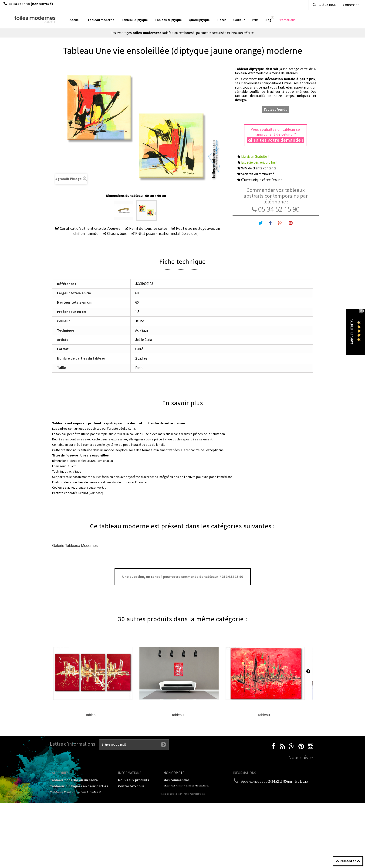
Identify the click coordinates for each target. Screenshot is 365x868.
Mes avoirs (172, 792)
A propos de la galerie (135, 819)
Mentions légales (132, 802)
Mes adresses (174, 798)
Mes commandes (176, 780)
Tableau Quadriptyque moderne (76, 798)
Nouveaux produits (133, 780)
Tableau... (93, 715)
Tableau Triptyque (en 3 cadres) (76, 792)
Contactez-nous (324, 5)
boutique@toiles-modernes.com (275, 790)
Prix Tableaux (61, 815)
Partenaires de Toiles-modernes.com (136, 827)
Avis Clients (352, 332)
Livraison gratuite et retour (135, 794)
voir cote (96, 493)
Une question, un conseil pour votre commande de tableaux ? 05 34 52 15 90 (183, 577)
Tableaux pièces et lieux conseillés (78, 833)
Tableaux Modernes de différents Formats (77, 806)
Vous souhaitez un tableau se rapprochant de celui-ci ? (276, 135)
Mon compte (174, 773)
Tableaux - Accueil (64, 839)
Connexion (351, 5)
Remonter (348, 861)
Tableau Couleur (63, 821)
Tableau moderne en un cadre (74, 780)
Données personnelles (136, 845)
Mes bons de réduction (182, 810)
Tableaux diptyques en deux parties (79, 786)
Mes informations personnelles (188, 804)
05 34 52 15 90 (276, 209)
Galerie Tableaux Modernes (75, 546)
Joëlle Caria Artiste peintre (133, 837)
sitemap (125, 851)
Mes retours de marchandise (186, 786)
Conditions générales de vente (135, 811)
